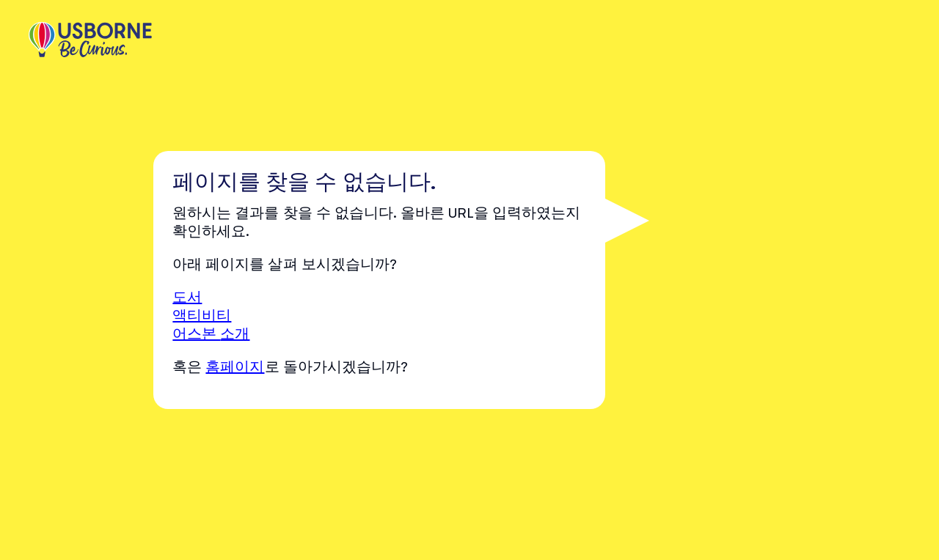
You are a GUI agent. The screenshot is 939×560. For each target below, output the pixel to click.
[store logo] (90, 41)
